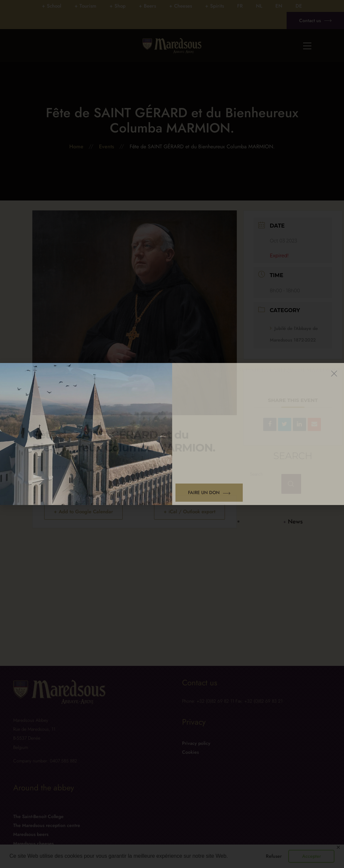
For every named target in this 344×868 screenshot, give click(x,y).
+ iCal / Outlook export (189, 512)
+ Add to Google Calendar (83, 512)
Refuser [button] (274, 856)
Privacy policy (196, 753)
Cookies (190, 762)
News (295, 522)
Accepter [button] (312, 856)
